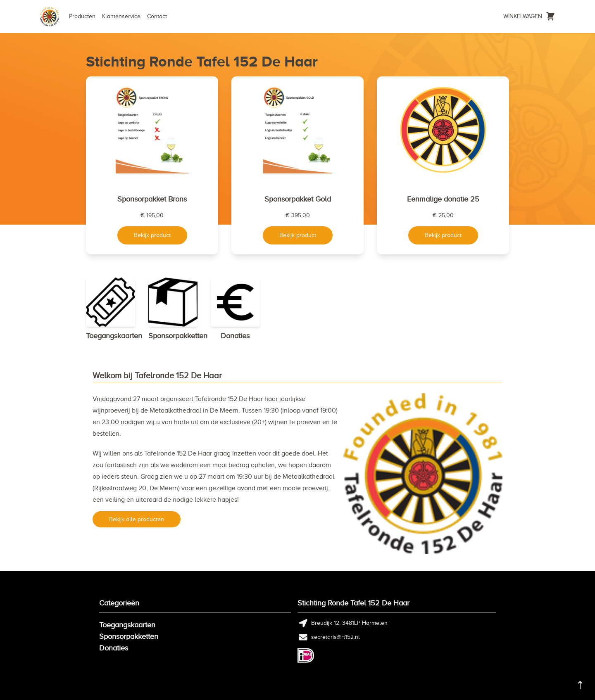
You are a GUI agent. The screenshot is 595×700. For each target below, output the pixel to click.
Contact (157, 16)
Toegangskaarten (127, 625)
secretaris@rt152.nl (336, 637)
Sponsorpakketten (129, 636)
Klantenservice (121, 16)
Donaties (114, 648)
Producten (82, 16)
